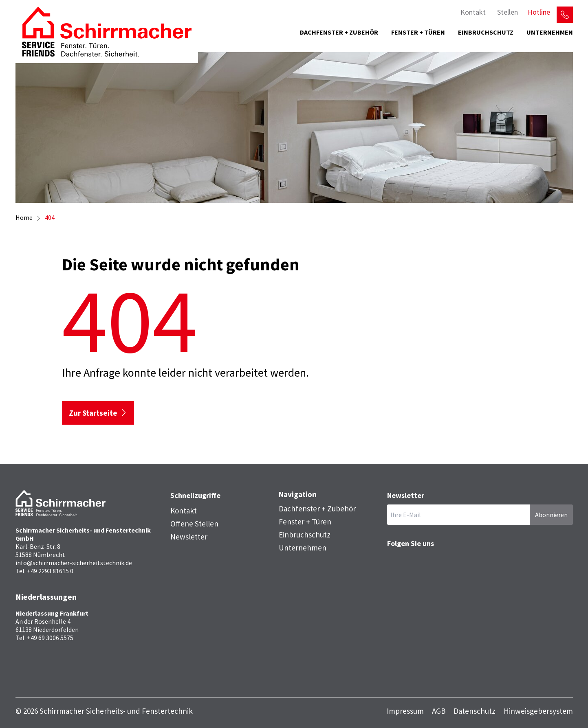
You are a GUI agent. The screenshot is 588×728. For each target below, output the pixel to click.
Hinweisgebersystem (538, 711)
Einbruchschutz (486, 32)
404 (50, 217)
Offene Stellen (194, 524)
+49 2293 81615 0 (50, 571)
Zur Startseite (93, 413)
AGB (439, 711)
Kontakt (473, 12)
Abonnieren (551, 515)
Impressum (405, 711)
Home (24, 217)
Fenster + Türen (418, 32)
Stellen (508, 12)
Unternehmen (550, 32)
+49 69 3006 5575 (50, 638)
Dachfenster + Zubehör (339, 32)
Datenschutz (475, 711)
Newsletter (189, 537)
